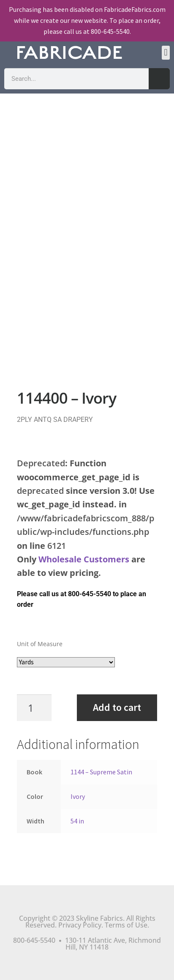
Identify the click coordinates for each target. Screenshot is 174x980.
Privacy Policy (80, 925)
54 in (77, 821)
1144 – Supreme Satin (101, 772)
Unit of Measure (40, 644)
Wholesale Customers (84, 559)
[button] (166, 53)
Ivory (78, 796)
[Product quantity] (38, 708)
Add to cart (117, 707)
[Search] (159, 79)
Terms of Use (126, 925)
